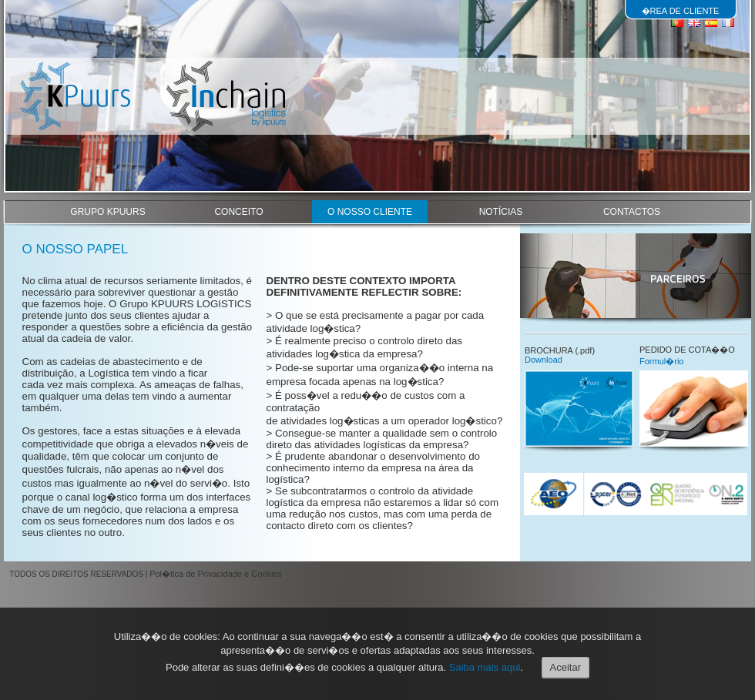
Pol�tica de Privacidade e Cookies (216, 574)
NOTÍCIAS (501, 212)
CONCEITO (238, 212)
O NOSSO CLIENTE (370, 212)
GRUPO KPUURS (107, 212)
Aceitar (565, 667)
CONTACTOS (632, 212)
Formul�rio (661, 361)
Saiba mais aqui (485, 667)
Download (544, 360)
